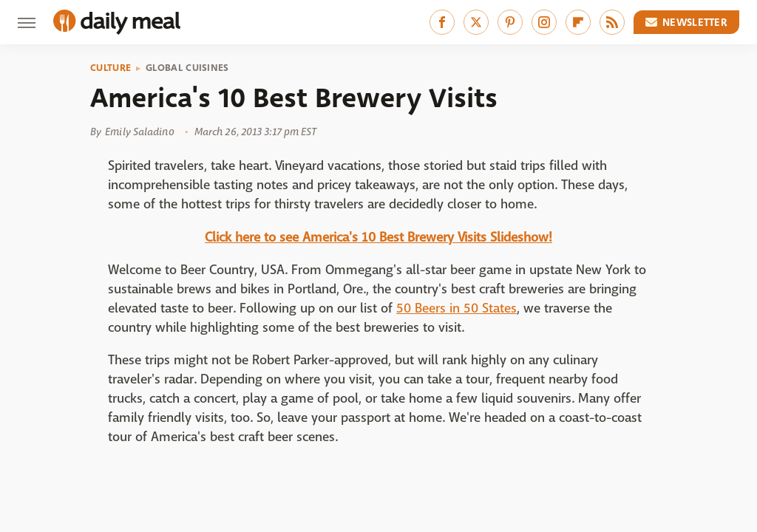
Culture (111, 68)
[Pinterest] (510, 22)
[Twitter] (476, 22)
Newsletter (687, 22)
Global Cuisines (187, 68)
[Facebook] (442, 22)
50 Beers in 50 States (456, 308)
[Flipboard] (578, 22)
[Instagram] (544, 22)
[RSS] (612, 22)
